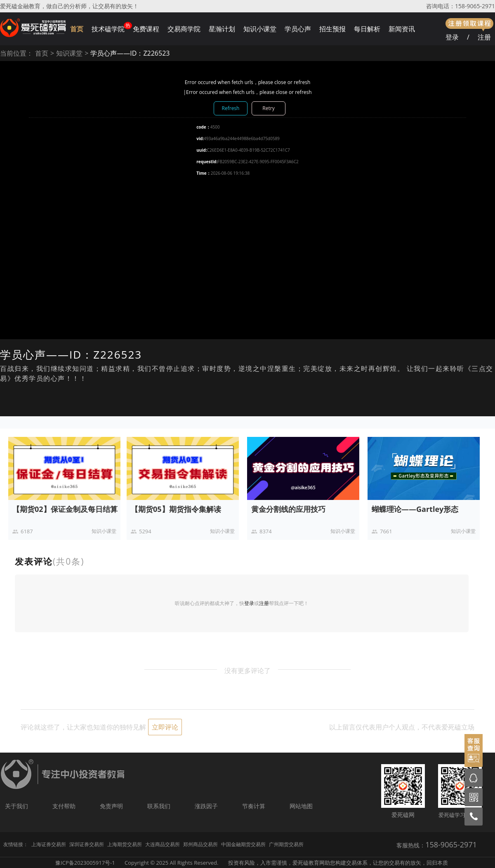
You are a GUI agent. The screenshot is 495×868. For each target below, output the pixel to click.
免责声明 (111, 806)
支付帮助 (64, 806)
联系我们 (159, 806)
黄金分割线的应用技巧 (288, 509)
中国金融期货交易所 (243, 844)
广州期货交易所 (286, 844)
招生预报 (332, 29)
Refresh (231, 108)
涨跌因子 (206, 806)
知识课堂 (69, 53)
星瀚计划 (222, 29)
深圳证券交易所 (87, 844)
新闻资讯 (402, 29)
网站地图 (301, 806)
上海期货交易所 (125, 844)
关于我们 (16, 806)
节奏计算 (254, 806)
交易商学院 (184, 29)
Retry (268, 108)
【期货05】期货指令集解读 (176, 509)
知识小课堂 (260, 29)
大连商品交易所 (163, 844)
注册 (484, 37)
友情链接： (16, 844)
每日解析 (367, 29)
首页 (77, 29)
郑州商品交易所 (200, 844)
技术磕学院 (108, 29)
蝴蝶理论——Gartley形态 (415, 509)
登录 (452, 37)
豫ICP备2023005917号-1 (85, 863)
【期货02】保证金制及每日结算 (65, 509)
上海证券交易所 (49, 844)
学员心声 (298, 29)
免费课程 (146, 29)
